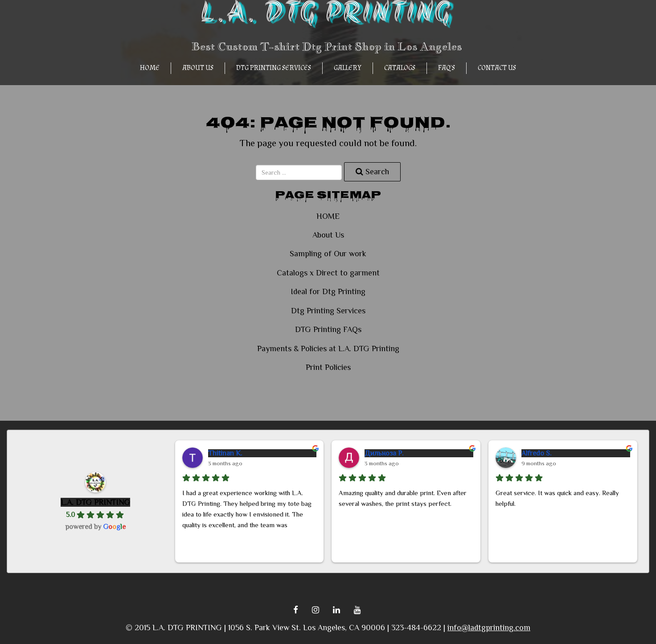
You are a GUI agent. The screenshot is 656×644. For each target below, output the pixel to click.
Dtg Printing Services (274, 68)
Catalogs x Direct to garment (328, 273)
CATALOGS (400, 68)
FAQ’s (447, 68)
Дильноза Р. (384, 453)
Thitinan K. (225, 453)
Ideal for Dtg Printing (328, 291)
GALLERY (348, 68)
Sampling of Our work (328, 254)
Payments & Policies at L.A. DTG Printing (328, 349)
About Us (198, 68)
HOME (150, 68)
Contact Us (497, 68)
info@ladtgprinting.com (489, 628)
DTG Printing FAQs (328, 329)
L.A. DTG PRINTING (95, 502)
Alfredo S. (536, 453)
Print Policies (328, 367)
